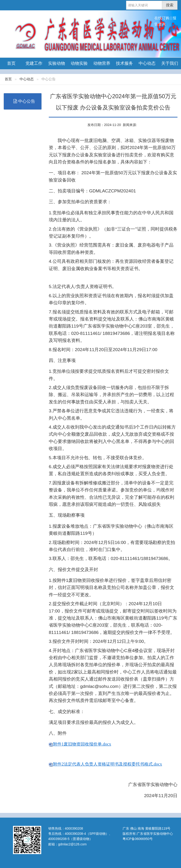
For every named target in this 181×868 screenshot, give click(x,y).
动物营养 (102, 63)
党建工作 (34, 63)
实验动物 (57, 63)
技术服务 (124, 63)
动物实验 (79, 63)
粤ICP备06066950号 (138, 839)
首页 (11, 63)
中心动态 (147, 63)
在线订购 (162, 18)
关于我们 (170, 63)
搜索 (170, 5)
